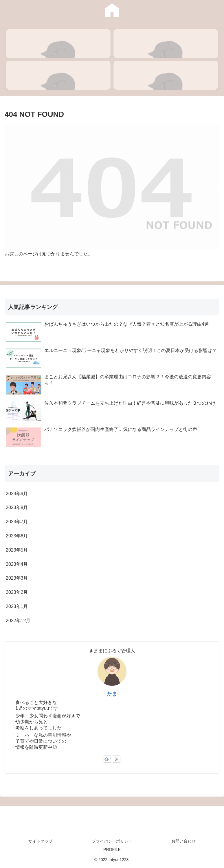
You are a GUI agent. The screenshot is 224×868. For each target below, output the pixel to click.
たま (112, 694)
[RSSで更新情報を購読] (117, 759)
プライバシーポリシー (112, 841)
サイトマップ (41, 841)
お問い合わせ (183, 841)
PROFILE (112, 849)
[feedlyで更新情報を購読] (107, 759)
